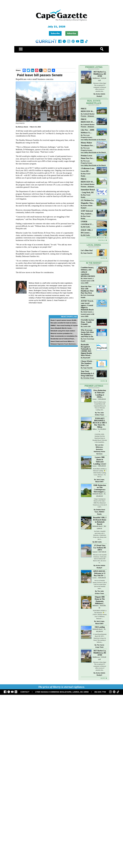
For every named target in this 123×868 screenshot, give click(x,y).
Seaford (95, 552)
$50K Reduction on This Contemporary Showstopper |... (100, 488)
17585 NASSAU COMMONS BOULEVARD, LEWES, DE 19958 (62, 692)
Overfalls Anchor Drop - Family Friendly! (88, 322)
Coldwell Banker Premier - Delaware (88, 115)
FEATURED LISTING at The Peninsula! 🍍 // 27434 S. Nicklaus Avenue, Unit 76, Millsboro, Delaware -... (100, 615)
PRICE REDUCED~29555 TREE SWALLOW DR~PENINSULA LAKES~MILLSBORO (88, 121)
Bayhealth (87, 358)
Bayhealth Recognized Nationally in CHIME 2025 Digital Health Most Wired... (86, 350)
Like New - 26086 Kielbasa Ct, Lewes (88, 131)
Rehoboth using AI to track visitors (63, 331)
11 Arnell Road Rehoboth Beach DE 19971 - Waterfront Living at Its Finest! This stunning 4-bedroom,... (100, 638)
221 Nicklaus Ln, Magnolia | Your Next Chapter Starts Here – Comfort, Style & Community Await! (88, 202)
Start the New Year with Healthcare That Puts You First (87, 290)
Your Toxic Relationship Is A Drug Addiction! (87, 373)
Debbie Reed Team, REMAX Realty (100, 512)
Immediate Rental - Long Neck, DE (88, 191)
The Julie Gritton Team (99, 414)
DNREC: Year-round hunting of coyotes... (65, 325)
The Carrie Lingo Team (100, 646)
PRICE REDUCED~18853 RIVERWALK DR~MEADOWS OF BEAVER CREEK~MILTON (88, 181)
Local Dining (94, 245)
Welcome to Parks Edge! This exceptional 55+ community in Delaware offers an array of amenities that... (100, 87)
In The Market (94, 263)
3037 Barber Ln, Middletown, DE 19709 (100, 74)
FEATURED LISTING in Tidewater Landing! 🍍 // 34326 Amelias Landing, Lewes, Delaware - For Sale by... (100, 473)
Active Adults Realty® (100, 95)
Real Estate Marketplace (94, 102)
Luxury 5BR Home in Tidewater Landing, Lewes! (100, 460)
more (103, 381)
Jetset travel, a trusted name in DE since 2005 (88, 281)
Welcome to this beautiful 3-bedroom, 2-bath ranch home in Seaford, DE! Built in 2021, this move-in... (100, 559)
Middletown (96, 78)
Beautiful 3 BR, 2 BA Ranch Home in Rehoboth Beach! (100, 521)
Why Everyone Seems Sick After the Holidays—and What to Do (87, 333)
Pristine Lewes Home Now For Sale (87, 157)
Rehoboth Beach (97, 494)
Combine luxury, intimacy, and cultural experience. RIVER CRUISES (88, 272)
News (102, 238)
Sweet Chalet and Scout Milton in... (63, 341)
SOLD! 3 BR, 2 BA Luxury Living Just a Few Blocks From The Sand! (88, 232)
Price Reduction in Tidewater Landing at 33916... (100, 394)
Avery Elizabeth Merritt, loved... (61, 328)
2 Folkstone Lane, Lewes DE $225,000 (88, 170)
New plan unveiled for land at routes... (64, 323)
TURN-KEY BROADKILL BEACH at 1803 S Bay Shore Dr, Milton (100, 423)
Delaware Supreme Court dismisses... (64, 344)
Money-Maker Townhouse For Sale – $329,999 (87, 144)
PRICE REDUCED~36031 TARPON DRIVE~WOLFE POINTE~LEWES (88, 110)
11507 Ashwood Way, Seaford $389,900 (87, 212)
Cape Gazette (88, 253)
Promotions (92, 238)
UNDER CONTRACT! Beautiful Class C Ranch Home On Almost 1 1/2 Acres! (88, 223)
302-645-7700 (100, 692)
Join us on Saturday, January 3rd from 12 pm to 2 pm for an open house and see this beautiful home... (100, 584)
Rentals (102, 240)
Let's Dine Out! (87, 250)
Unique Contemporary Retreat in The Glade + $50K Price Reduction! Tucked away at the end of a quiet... (100, 503)
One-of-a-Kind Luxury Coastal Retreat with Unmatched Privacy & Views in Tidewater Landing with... (100, 406)
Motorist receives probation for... (62, 333)
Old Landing (100, 627)
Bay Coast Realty (86, 175)
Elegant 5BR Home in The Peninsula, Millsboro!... (100, 600)
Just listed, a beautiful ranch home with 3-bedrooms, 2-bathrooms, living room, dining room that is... (100, 535)
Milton (95, 429)
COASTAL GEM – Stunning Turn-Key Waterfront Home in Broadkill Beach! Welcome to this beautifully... (100, 438)
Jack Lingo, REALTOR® (100, 481)
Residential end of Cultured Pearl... (63, 339)
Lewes (94, 399)
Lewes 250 (87, 326)
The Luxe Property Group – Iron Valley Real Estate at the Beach (93, 137)
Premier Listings (94, 386)
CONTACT (25, 692)
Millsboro (95, 606)
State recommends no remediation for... (64, 336)
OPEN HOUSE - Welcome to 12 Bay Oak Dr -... (100, 573)
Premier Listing (94, 67)
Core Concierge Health (88, 296)
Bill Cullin (87, 227)
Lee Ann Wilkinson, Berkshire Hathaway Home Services (99, 449)
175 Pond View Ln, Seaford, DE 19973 (100, 548)
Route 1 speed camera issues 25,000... (64, 320)
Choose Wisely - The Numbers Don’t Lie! (87, 363)
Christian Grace (89, 378)
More (103, 258)
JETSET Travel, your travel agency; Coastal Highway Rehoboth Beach (87, 305)
